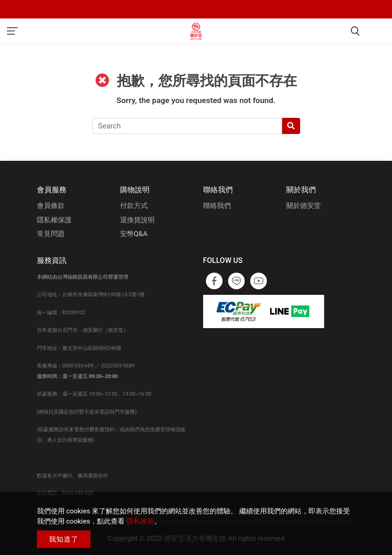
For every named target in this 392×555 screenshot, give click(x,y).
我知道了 (64, 539)
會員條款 (51, 206)
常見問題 (51, 234)
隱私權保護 (54, 220)
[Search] (187, 126)
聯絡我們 (217, 206)
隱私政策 (140, 521)
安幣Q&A (134, 234)
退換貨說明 (137, 220)
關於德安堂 (304, 206)
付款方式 (134, 206)
